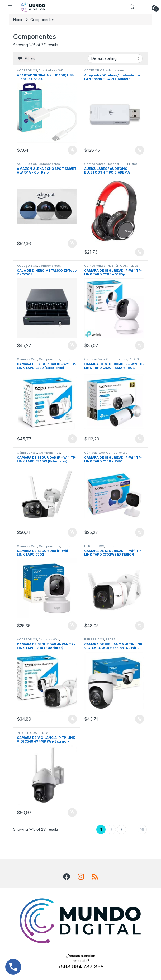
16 (142, 830)
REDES (133, 266)
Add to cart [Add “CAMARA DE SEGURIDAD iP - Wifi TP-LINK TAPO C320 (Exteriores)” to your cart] (72, 439)
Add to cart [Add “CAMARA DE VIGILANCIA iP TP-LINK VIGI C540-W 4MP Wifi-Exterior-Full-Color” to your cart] (72, 813)
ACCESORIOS (27, 70)
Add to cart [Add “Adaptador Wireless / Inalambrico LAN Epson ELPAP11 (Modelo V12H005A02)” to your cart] (140, 150)
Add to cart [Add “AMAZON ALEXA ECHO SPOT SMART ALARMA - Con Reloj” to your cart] (72, 244)
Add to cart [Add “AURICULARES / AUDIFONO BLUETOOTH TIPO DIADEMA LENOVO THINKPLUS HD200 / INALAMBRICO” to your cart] (140, 252)
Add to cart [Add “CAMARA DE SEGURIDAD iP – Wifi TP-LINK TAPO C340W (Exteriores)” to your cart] (72, 532)
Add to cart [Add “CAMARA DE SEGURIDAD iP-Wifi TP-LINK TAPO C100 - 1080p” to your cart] (140, 532)
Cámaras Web (27, 359)
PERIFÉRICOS (131, 164)
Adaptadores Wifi (51, 70)
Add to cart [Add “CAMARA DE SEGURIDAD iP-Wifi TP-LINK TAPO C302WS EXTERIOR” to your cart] (140, 626)
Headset (113, 164)
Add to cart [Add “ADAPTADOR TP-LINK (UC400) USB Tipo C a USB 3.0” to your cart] (72, 150)
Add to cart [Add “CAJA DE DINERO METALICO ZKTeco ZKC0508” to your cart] (72, 345)
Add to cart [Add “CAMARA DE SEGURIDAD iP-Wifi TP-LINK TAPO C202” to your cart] (72, 626)
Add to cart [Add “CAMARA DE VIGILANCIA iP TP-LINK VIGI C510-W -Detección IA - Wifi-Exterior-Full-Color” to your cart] (140, 719)
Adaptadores (115, 70)
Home (18, 20)
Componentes (49, 164)
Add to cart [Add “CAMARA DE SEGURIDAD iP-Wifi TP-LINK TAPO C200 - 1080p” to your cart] (140, 345)
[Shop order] (115, 58)
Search (132, 7)
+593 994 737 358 (81, 967)
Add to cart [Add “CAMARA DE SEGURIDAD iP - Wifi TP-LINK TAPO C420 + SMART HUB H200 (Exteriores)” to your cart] (140, 439)
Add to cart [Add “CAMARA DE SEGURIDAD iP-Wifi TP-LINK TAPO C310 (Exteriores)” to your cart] (72, 719)
